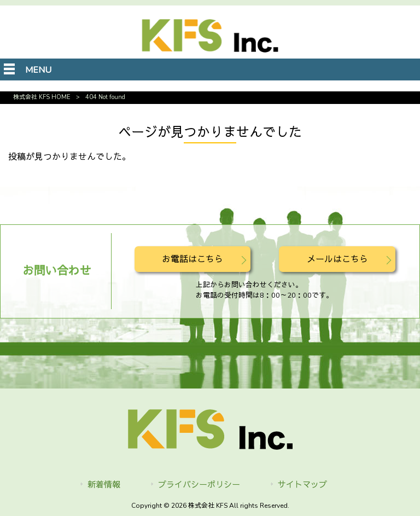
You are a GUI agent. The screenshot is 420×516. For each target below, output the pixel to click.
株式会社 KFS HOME (42, 97)
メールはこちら (337, 259)
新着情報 (104, 485)
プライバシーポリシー (199, 485)
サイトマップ (302, 485)
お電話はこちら (192, 259)
